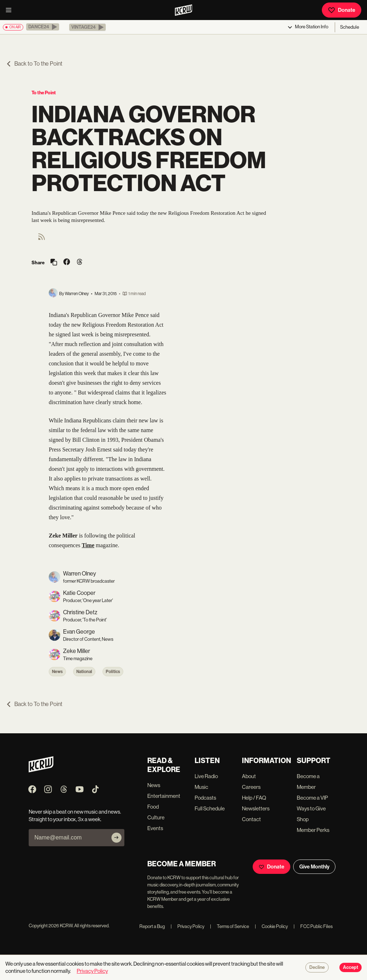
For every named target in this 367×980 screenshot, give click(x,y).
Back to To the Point (34, 64)
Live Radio (206, 776)
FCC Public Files (313, 926)
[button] (43, 27)
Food (153, 807)
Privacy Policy (187, 926)
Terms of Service (230, 926)
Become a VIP (312, 798)
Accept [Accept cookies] (351, 967)
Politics (113, 672)
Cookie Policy (271, 926)
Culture (156, 817)
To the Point (44, 93)
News (57, 672)
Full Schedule (210, 808)
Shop (303, 819)
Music (201, 787)
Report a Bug (152, 926)
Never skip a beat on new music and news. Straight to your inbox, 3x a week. (75, 815)
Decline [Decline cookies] (317, 967)
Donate (342, 10)
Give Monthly (314, 867)
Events (155, 828)
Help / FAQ (254, 798)
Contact (251, 819)
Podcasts (205, 798)
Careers (251, 787)
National (84, 672)
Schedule (350, 27)
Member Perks (313, 830)
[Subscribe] (116, 838)
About (249, 776)
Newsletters (256, 808)
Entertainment (164, 796)
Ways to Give (311, 808)
